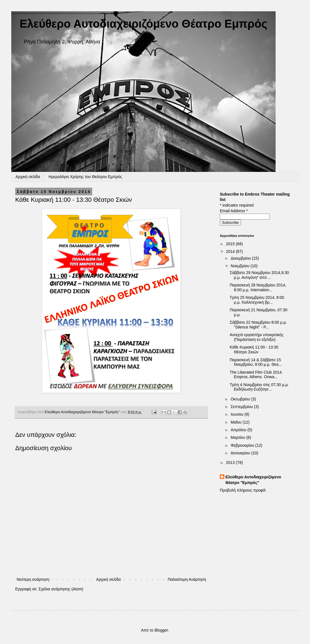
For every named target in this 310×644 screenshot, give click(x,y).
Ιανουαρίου (241, 453)
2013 (231, 463)
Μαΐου (236, 422)
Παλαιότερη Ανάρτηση (187, 579)
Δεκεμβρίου (241, 258)
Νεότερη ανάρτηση (33, 579)
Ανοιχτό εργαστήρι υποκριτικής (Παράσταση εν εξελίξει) (257, 337)
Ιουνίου (237, 414)
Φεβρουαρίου (243, 445)
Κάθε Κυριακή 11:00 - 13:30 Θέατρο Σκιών (254, 350)
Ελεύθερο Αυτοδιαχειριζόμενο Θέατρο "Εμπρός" (253, 480)
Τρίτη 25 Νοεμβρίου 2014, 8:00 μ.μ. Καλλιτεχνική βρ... (257, 300)
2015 (231, 244)
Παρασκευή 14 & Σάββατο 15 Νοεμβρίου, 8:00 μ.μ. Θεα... (256, 362)
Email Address (234, 211)
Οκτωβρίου (241, 399)
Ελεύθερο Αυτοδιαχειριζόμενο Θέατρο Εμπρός (143, 24)
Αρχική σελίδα (28, 177)
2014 (231, 251)
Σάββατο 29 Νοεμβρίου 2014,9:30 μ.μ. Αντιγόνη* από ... (259, 275)
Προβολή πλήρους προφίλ (243, 490)
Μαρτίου (238, 437)
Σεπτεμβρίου (242, 407)
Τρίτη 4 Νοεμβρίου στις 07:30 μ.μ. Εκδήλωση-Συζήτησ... (259, 387)
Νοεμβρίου (241, 266)
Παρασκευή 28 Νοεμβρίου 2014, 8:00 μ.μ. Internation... (258, 287)
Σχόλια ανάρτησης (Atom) (61, 589)
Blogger (161, 630)
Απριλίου (239, 430)
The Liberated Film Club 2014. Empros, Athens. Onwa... (256, 375)
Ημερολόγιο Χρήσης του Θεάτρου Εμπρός (85, 177)
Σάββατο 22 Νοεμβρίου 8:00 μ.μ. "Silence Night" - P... (258, 325)
